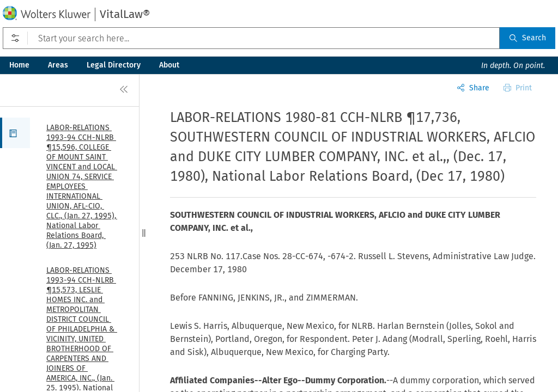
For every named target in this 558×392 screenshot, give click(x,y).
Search (527, 38)
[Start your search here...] (251, 38)
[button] (15, 133)
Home (19, 65)
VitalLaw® (125, 14)
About (169, 65)
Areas (58, 65)
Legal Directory (114, 65)
